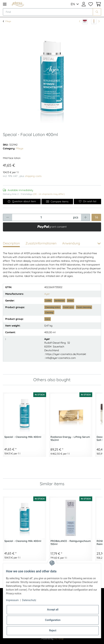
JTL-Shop (59, 639)
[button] (84, 4)
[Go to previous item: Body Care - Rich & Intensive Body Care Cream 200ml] (83, 21)
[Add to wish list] (87, 201)
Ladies (48, 301)
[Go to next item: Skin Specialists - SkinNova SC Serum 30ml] (95, 21)
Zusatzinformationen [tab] (41, 243)
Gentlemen (60, 301)
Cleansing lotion (53, 307)
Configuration (53, 620)
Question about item (22, 201)
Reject (53, 630)
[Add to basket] (96, 217)
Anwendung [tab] (71, 243)
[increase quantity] (85, 217)
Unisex (70, 301)
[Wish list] (91, 4)
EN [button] (73, 4)
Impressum (12, 600)
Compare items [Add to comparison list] (57, 201)
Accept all (53, 610)
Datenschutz (29, 600)
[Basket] (98, 4)
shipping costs (33, 176)
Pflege (20, 148)
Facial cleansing (84, 307)
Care (47, 319)
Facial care (68, 307)
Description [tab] (11, 243)
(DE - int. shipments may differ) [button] (49, 194)
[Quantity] (41, 217)
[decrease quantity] (8, 217)
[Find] (48, 12)
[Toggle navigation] (5, 4)
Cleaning (49, 312)
